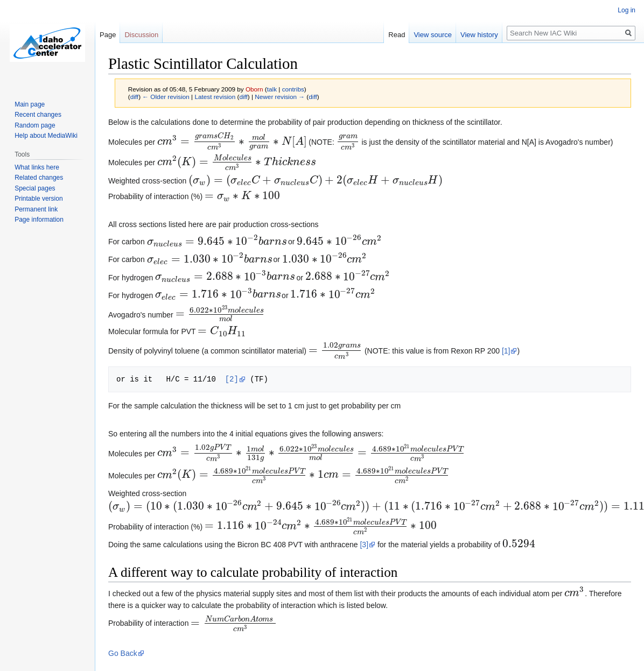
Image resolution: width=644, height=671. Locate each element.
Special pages (35, 188)
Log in (626, 10)
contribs (293, 89)
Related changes (39, 178)
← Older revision (166, 97)
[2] (232, 379)
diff (134, 97)
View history (479, 35)
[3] (364, 545)
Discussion (141, 35)
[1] (506, 351)
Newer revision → (280, 97)
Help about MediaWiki (46, 136)
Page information (39, 220)
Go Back (123, 653)
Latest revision (215, 97)
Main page (30, 104)
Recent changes (38, 115)
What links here (37, 167)
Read (397, 35)
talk (272, 89)
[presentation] (232, 142)
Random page (35, 125)
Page (108, 35)
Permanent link (36, 209)
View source (433, 35)
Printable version (38, 199)
